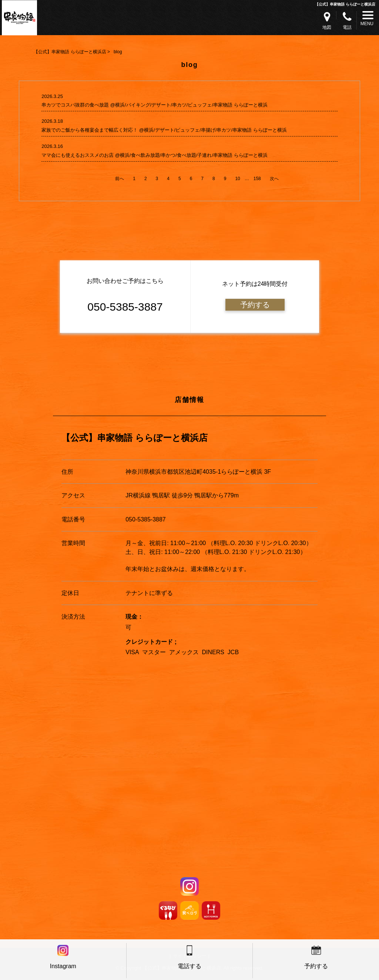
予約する (255, 305)
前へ (120, 179)
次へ (274, 179)
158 (257, 179)
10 (237, 179)
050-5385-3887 (146, 519)
